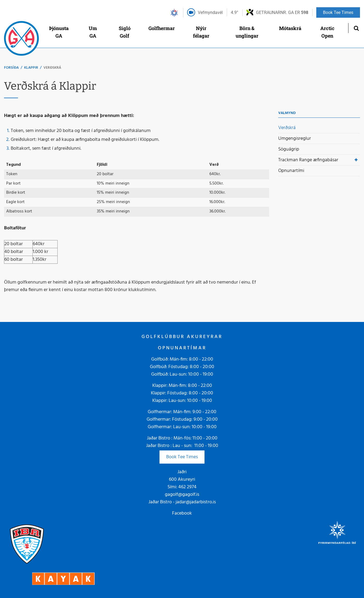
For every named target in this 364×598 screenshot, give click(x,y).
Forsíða (11, 68)
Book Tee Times (182, 457)
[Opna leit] (356, 28)
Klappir (31, 68)
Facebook (182, 513)
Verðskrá (52, 68)
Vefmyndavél (210, 12)
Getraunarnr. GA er (282, 12)
